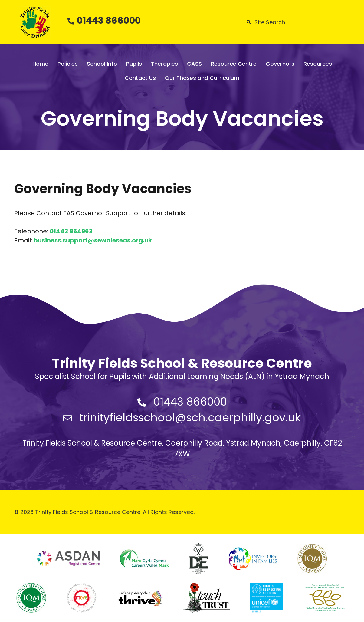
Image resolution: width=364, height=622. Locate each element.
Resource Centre (234, 64)
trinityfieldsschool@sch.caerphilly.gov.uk (190, 418)
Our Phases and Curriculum (202, 78)
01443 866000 (109, 21)
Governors (280, 64)
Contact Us (140, 78)
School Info (102, 64)
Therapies (164, 64)
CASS (194, 64)
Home (40, 64)
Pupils (134, 64)
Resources (318, 64)
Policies (68, 64)
